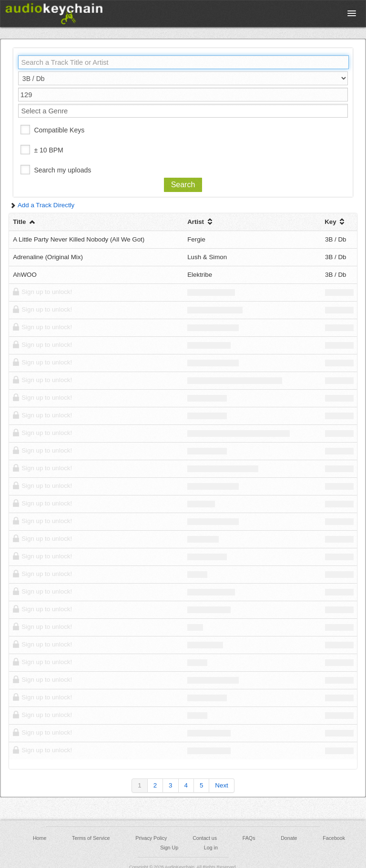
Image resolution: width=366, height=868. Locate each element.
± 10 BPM (48, 150)
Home (40, 838)
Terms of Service (91, 838)
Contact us (205, 838)
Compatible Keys (59, 130)
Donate (289, 838)
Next (221, 785)
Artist (201, 222)
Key (335, 222)
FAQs (249, 838)
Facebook (334, 838)
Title (25, 222)
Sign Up (169, 848)
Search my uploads (62, 170)
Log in (211, 848)
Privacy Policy (151, 838)
